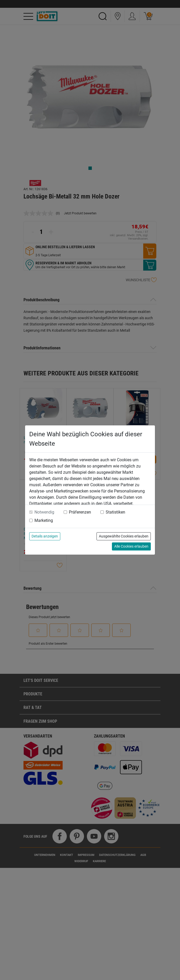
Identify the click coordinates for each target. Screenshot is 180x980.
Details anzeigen (45, 536)
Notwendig (44, 512)
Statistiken (115, 512)
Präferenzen (80, 512)
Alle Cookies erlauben (131, 546)
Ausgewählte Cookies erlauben (124, 536)
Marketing (44, 520)
